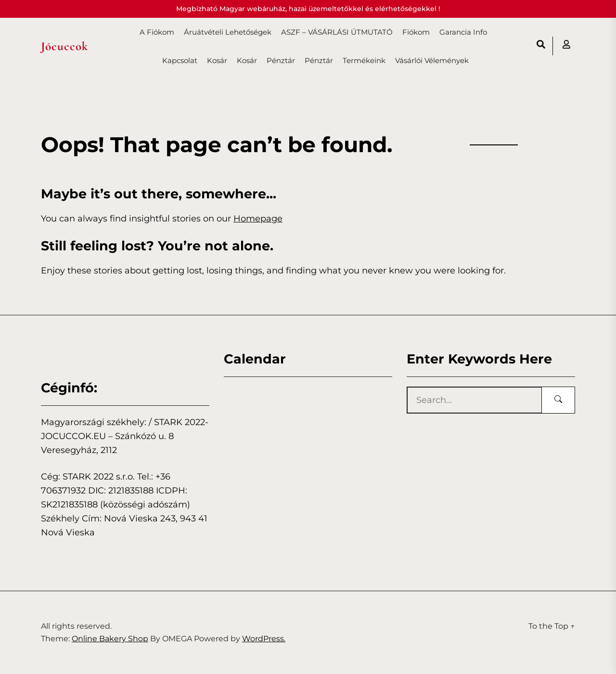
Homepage (258, 219)
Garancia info (463, 32)
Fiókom (416, 32)
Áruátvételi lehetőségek (228, 32)
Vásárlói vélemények (432, 60)
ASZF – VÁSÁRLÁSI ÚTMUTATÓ (337, 32)
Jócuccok (64, 46)
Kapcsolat (180, 60)
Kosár (217, 60)
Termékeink (364, 60)
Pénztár (281, 60)
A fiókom (157, 32)
